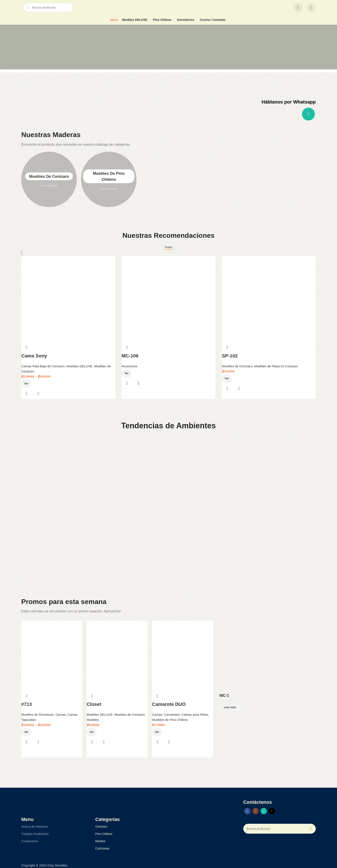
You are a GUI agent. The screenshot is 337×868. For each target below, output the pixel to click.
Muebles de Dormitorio (38, 715)
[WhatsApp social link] (308, 114)
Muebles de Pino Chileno (170, 720)
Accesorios (129, 366)
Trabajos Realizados (35, 834)
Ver (127, 373)
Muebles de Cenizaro (49, 179)
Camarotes (172, 715)
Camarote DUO (169, 704)
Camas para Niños (195, 715)
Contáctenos (30, 841)
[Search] (48, 8)
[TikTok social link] (272, 811)
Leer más (230, 707)
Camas (61, 715)
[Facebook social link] (247, 811)
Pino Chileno (104, 834)
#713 (27, 704)
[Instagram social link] (256, 811)
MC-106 (130, 356)
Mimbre (100, 841)
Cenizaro (101, 827)
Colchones (102, 848)
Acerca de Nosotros (34, 827)
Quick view (139, 383)
